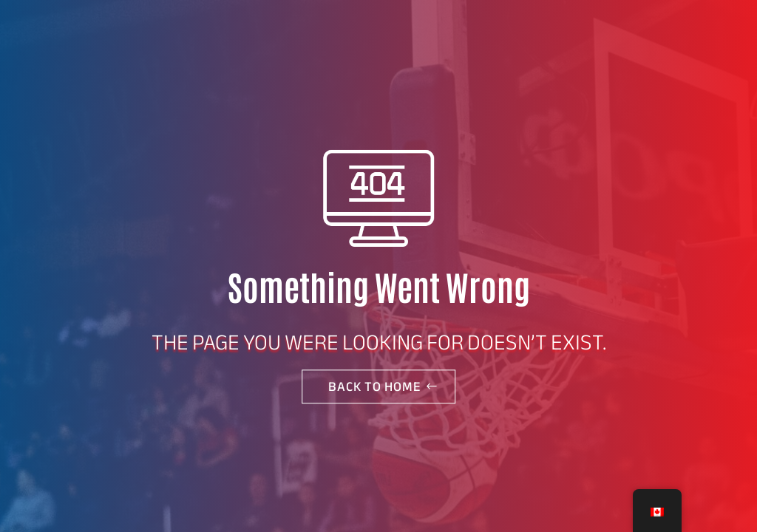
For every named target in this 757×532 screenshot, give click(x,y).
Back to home (375, 386)
